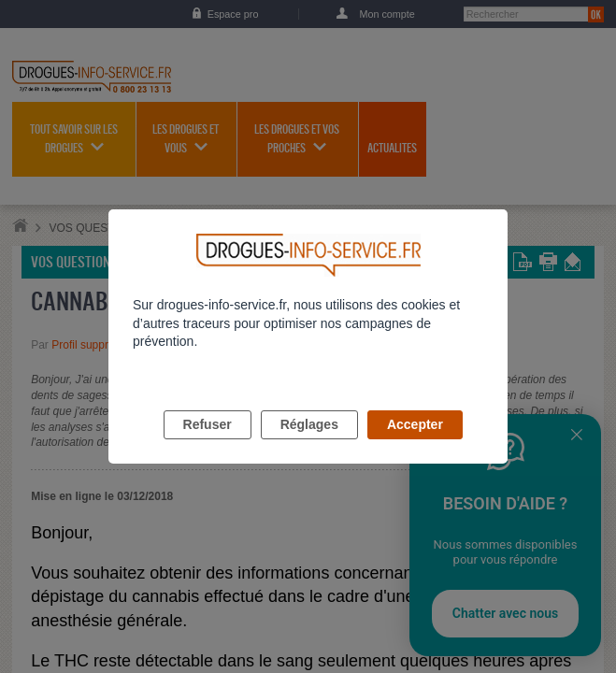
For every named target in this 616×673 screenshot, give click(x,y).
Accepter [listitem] (415, 446)
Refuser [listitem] (208, 446)
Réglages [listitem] (309, 446)
